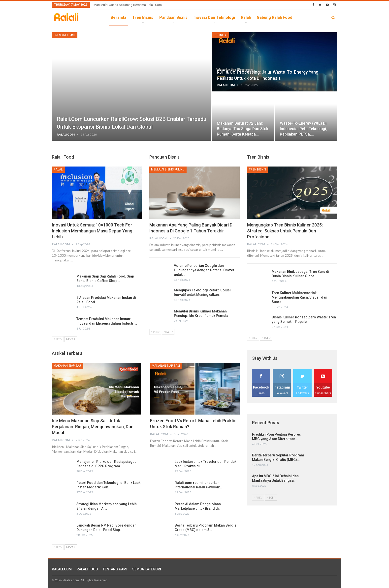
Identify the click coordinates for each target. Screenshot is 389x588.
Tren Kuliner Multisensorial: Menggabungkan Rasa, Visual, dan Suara (299, 297)
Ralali (246, 17)
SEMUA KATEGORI (147, 569)
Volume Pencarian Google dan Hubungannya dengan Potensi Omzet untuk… (204, 270)
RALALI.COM (62, 569)
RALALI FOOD (87, 569)
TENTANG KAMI (115, 569)
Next (71, 339)
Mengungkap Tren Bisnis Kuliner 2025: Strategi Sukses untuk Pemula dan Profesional (285, 231)
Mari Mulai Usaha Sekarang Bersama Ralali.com (128, 5)
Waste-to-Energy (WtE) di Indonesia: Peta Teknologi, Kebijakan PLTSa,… (303, 129)
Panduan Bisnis (173, 17)
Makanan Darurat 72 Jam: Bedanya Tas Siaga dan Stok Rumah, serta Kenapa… (243, 129)
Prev (58, 339)
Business (220, 35)
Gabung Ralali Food (275, 17)
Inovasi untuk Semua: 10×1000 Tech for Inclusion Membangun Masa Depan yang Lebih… (92, 231)
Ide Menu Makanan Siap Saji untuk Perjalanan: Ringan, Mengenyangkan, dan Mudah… (93, 427)
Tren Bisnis (143, 17)
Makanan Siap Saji (68, 366)
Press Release (65, 35)
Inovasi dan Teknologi (214, 17)
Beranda (118, 17)
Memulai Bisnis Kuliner (169, 169)
